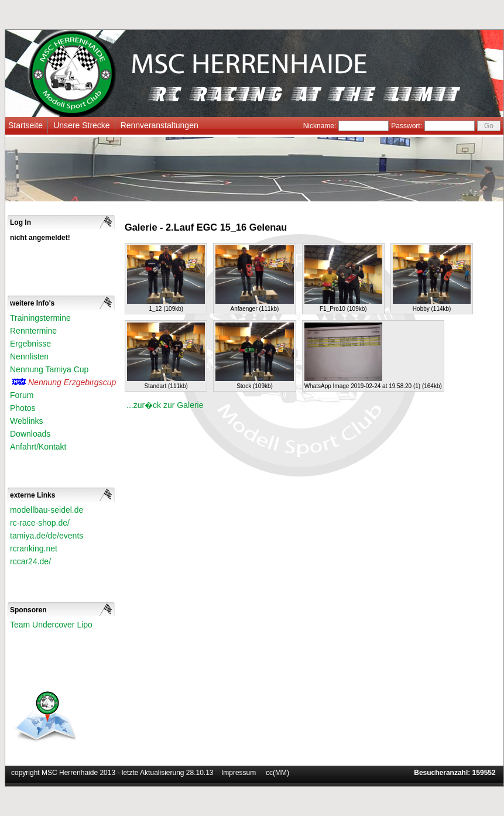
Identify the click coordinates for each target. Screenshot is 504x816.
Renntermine (33, 331)
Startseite (25, 125)
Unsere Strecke (81, 125)
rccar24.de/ (30, 561)
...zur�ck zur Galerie (165, 405)
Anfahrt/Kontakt (38, 447)
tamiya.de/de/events (47, 536)
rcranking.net (34, 548)
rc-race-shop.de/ (40, 523)
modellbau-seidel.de (47, 510)
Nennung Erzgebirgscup (72, 382)
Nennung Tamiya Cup (49, 369)
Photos (23, 408)
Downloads (30, 434)
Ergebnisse (30, 344)
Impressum (239, 773)
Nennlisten (29, 356)
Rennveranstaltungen (160, 125)
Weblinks (27, 421)
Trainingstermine (40, 318)
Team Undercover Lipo (51, 625)
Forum (22, 395)
